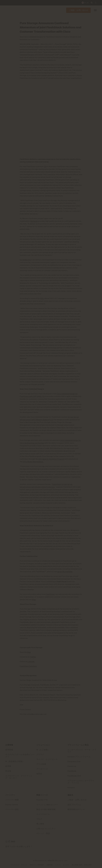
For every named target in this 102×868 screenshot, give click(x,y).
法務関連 (50, 865)
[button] (95, 10)
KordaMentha (25, 260)
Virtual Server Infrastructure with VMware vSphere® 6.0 (49, 418)
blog (34, 599)
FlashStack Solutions (28, 666)
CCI (45, 166)
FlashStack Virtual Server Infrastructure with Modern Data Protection (46, 486)
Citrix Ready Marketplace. (33, 462)
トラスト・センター (62, 865)
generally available (65, 571)
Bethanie (34, 221)
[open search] (92, 3)
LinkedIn (31, 661)
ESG (42, 298)
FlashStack (50, 594)
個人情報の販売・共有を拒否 (82, 865)
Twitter (33, 657)
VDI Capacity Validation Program (51, 459)
